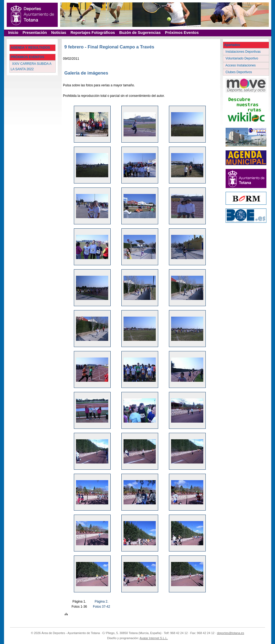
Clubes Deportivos (239, 72)
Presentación (35, 33)
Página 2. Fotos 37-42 (102, 604)
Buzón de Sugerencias (140, 33)
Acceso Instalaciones (241, 65)
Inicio (13, 33)
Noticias (59, 33)
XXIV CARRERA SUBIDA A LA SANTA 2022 (31, 66)
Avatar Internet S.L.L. (154, 638)
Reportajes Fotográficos (93, 33)
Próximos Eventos (182, 33)
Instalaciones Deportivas (244, 52)
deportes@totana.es (231, 633)
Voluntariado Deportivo (242, 58)
